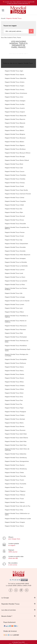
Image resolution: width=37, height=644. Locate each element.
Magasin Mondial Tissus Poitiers (15, 415)
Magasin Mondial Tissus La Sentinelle (16, 266)
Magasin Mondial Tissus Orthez (14, 389)
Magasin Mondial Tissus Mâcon (14, 312)
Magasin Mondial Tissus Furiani (14, 236)
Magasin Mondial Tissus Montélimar (16, 346)
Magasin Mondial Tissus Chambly (15, 179)
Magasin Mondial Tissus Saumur (15, 465)
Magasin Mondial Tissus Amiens (15, 82)
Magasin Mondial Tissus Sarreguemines (17, 461)
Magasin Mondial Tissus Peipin (14, 408)
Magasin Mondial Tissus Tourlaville (15, 484)
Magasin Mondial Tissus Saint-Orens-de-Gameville (17, 450)
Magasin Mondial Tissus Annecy (15, 90)
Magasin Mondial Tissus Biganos (15, 145)
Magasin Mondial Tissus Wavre (14, 526)
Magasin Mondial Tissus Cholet (14, 186)
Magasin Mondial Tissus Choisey (15, 183)
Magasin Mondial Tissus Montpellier (16, 359)
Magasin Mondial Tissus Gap (14, 240)
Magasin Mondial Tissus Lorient (14, 304)
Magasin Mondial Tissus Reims (14, 423)
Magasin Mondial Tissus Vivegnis (15, 522)
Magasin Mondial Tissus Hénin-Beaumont (18, 255)
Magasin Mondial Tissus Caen (14, 168)
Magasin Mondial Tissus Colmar (15, 198)
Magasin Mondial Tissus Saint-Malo (16, 441)
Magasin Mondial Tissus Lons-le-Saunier (17, 301)
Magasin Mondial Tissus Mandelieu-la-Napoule (17, 316)
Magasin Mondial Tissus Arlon (14, 97)
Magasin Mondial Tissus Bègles (14, 127)
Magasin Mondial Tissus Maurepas (15, 329)
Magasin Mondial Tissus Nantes (15, 374)
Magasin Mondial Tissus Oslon (14, 393)
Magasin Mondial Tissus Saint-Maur (16, 445)
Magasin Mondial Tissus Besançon (15, 138)
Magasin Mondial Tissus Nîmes (14, 382)
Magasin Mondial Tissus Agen (14, 71)
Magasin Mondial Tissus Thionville (15, 476)
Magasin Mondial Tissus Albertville (15, 78)
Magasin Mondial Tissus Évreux (14, 220)
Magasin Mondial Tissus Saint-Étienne (16, 438)
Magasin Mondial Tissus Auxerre (15, 108)
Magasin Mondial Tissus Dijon (14, 212)
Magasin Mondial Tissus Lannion (15, 270)
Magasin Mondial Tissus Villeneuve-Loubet (18, 519)
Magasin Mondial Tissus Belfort (14, 130)
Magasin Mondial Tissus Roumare (15, 430)
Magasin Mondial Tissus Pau (14, 404)
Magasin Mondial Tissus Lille (14, 293)
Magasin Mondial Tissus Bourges (15, 157)
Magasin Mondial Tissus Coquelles (15, 201)
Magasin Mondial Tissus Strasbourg (16, 469)
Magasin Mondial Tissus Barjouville (16, 116)
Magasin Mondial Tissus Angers (15, 86)
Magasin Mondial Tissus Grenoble (15, 251)
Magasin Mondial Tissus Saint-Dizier (16, 434)
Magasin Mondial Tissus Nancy (14, 371)
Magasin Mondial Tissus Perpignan (15, 412)
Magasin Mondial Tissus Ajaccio (14, 75)
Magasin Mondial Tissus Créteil (14, 205)
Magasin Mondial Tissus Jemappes (15, 258)
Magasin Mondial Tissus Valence (15, 502)
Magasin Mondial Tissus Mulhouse (15, 363)
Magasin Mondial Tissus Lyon (14, 308)
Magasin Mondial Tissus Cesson (15, 171)
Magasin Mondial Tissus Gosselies (15, 247)
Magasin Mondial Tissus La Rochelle (16, 262)
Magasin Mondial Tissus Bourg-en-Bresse (18, 153)
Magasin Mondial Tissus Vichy (14, 510)
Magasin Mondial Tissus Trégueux (15, 491)
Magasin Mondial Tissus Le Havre (15, 277)
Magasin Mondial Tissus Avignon (15, 112)
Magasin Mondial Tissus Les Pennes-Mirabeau (16, 289)
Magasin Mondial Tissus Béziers (15, 142)
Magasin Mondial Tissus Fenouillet (15, 224)
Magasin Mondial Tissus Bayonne (15, 119)
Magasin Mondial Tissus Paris (14, 400)
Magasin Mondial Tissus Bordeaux (15, 149)
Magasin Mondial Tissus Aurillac (15, 104)
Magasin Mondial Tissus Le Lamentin (16, 281)
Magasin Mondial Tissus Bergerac (15, 134)
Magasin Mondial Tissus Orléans (15, 386)
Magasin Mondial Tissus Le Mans (15, 285)
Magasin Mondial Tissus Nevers (14, 378)
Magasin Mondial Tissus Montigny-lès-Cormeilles (17, 355)
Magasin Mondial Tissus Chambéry (15, 175)
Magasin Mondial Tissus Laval (14, 273)
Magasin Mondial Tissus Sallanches (16, 454)
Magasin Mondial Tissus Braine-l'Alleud (17, 160)
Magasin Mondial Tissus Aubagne (15, 101)
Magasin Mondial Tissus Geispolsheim (16, 244)
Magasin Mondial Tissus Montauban (16, 337)
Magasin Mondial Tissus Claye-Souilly (16, 190)
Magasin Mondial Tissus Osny (14, 397)
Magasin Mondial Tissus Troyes (14, 499)
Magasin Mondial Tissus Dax (14, 209)
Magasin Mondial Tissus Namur (14, 367)
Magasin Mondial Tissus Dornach (15, 216)
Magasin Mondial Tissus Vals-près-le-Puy (18, 506)
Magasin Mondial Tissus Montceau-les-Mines (17, 341)
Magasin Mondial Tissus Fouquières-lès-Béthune (17, 228)
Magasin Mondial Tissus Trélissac (15, 495)
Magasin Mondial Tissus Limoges (15, 297)
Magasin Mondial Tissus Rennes (15, 426)
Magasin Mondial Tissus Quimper (15, 419)
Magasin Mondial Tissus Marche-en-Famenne (16, 321)
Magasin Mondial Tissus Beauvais (15, 123)
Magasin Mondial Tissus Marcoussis (16, 326)
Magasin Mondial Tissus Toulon (14, 480)
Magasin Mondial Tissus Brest (14, 164)
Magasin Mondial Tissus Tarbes (14, 473)
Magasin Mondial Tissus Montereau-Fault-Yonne (18, 350)
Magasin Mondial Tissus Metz (14, 333)
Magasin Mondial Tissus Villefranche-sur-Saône (17, 514)
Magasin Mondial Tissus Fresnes (15, 232)
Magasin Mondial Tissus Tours (14, 487)
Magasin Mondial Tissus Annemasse (16, 93)
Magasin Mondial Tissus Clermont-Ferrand (18, 194)
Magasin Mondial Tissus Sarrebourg (16, 458)
